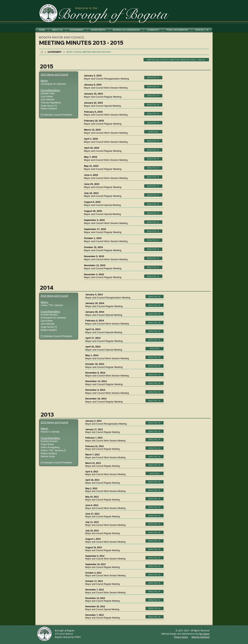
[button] (57, 30)
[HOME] (42, 52)
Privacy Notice (181, 637)
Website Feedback (200, 637)
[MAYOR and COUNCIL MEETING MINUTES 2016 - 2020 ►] (176, 60)
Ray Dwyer (204, 634)
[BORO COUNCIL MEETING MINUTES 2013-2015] (89, 52)
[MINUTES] (153, 132)
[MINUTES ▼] (153, 78)
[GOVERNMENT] (55, 52)
